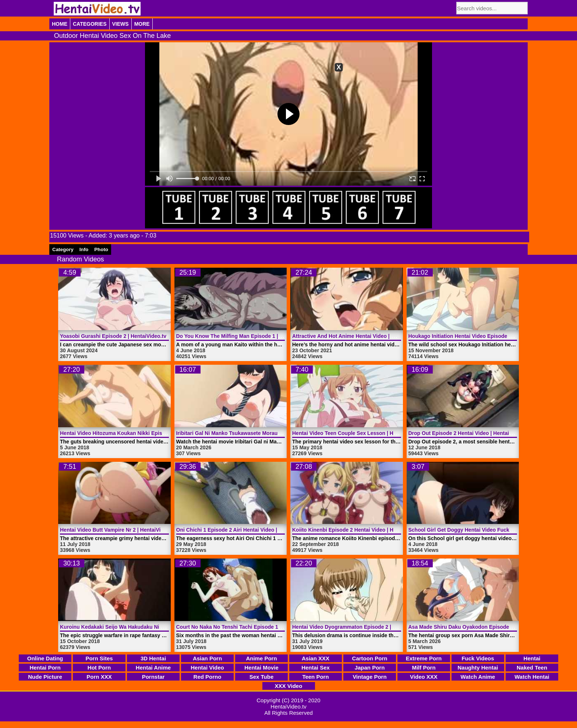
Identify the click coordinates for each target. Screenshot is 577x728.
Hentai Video (207, 668)
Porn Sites (99, 658)
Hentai (532, 658)
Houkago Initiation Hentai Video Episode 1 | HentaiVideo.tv (480, 336)
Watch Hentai (532, 677)
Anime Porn (261, 658)
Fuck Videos (478, 658)
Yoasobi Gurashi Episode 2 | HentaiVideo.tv (113, 336)
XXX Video (289, 686)
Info (84, 249)
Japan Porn (370, 668)
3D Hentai (153, 658)
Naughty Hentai (478, 668)
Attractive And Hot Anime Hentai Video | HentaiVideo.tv (360, 336)
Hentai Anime (153, 668)
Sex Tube (262, 677)
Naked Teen (532, 668)
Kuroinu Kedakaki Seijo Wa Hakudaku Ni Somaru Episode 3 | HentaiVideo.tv (153, 627)
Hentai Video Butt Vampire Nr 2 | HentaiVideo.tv (118, 530)
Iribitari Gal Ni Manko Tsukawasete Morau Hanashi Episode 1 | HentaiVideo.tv (271, 433)
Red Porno (208, 677)
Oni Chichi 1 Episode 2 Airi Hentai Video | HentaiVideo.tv (245, 530)
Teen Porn (315, 677)
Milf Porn (424, 668)
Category (63, 249)
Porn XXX (99, 677)
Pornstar (153, 677)
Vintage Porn (369, 677)
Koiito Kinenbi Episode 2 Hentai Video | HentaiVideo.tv (359, 530)
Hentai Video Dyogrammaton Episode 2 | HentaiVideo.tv (360, 627)
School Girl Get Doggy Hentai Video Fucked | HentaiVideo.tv (482, 530)
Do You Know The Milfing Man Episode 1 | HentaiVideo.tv (246, 336)
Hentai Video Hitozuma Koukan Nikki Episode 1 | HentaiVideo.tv (138, 433)
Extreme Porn (424, 658)
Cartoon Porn (370, 658)
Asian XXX (316, 658)
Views (121, 24)
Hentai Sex (316, 668)
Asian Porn (207, 658)
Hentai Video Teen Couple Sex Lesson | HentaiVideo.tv (359, 433)
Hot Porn (99, 668)
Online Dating (45, 658)
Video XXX (424, 677)
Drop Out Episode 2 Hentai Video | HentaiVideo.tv (469, 433)
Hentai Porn (45, 668)
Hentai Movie (261, 668)
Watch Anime (478, 677)
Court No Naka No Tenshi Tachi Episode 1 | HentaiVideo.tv (247, 627)
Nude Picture (45, 677)
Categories (90, 24)
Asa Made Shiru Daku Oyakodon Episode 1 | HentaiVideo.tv (481, 627)
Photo (101, 249)
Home (60, 24)
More (142, 24)
